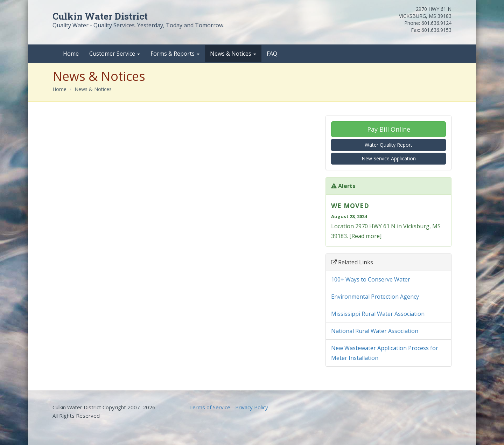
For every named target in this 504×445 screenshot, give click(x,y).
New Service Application (389, 158)
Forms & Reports (175, 54)
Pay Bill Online (389, 129)
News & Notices (233, 54)
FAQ (272, 54)
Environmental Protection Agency (375, 297)
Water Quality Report (388, 145)
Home (71, 54)
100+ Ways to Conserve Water (371, 279)
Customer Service (115, 54)
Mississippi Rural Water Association (378, 314)
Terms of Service (210, 407)
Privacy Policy (252, 407)
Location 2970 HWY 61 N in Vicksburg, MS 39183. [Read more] (388, 220)
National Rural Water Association (375, 331)
